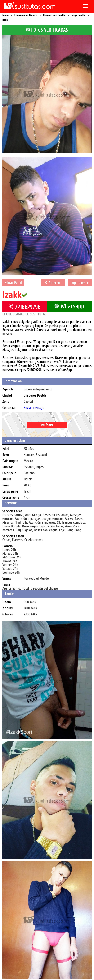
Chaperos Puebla (35, 396)
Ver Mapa (47, 424)
